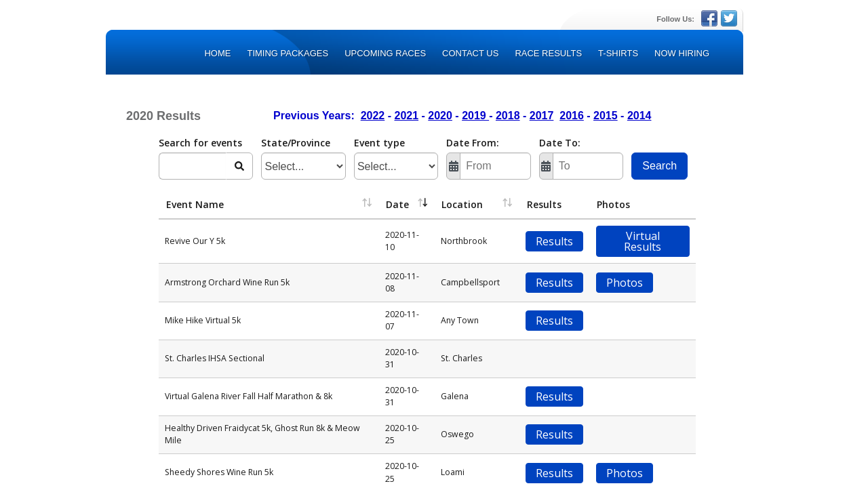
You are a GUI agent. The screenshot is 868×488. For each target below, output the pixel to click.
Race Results (548, 53)
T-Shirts (618, 53)
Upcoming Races (385, 53)
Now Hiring (682, 53)
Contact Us (470, 53)
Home (217, 53)
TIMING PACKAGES (288, 53)
